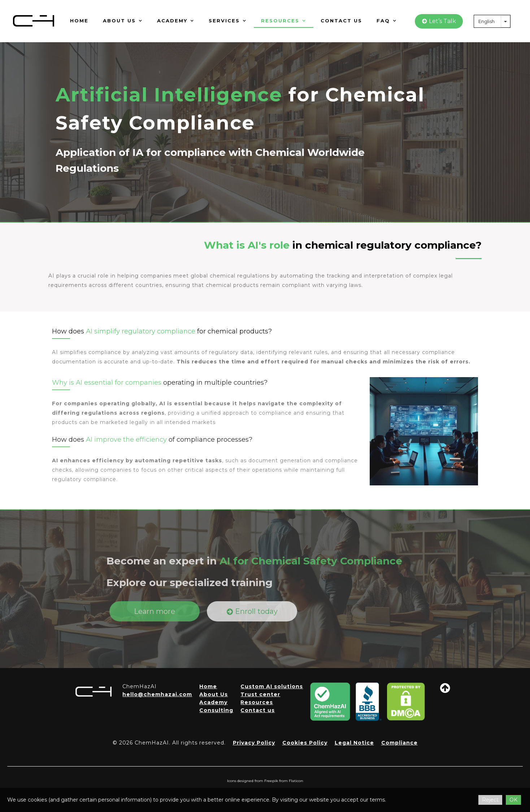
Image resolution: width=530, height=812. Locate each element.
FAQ (387, 21)
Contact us (341, 21)
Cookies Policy (305, 743)
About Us (214, 694)
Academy (176, 21)
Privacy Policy (254, 743)
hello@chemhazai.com (157, 694)
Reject (490, 800)
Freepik (271, 781)
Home (79, 21)
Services (228, 21)
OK (513, 800)
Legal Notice (354, 743)
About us (123, 21)
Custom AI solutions (272, 686)
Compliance (399, 743)
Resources (284, 21)
